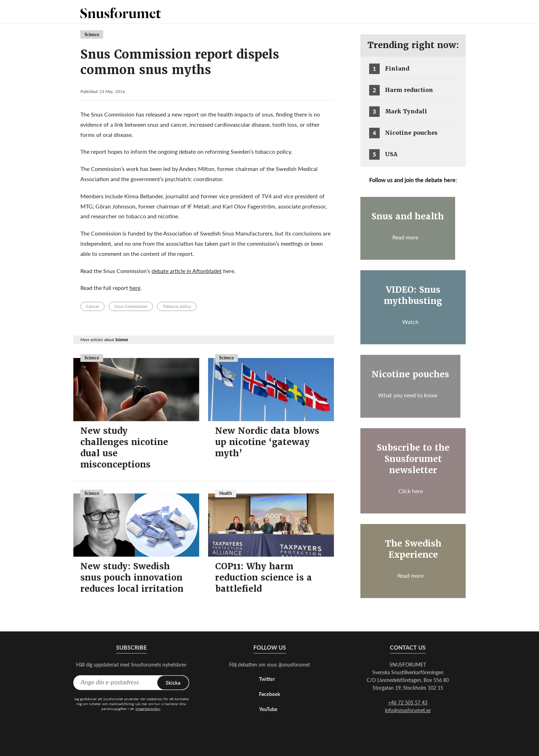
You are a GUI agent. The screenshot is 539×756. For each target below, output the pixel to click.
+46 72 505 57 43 (408, 702)
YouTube (268, 709)
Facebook (270, 694)
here (135, 288)
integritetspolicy (148, 709)
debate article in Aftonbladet (187, 271)
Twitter (267, 679)
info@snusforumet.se (408, 710)
